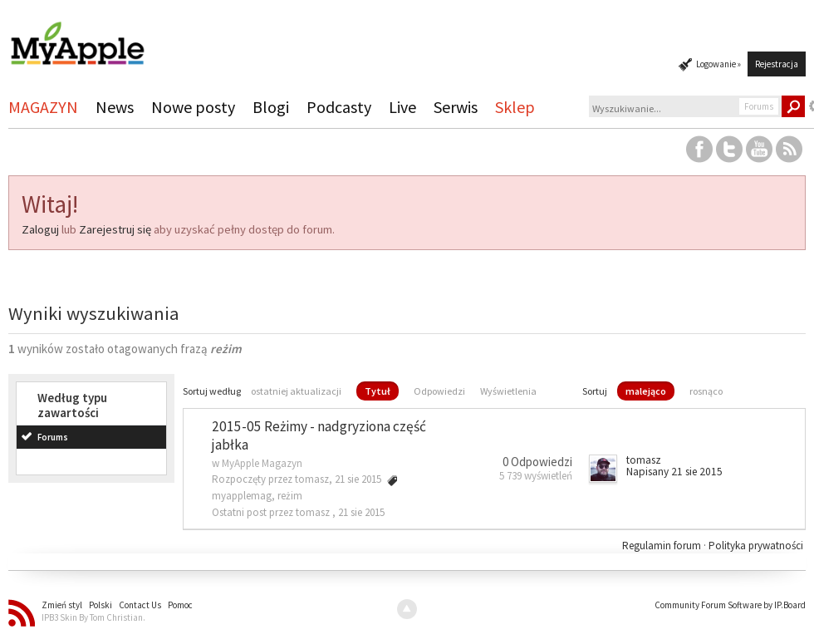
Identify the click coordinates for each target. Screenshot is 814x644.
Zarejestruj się (115, 229)
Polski (101, 605)
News (115, 107)
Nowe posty (193, 107)
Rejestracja (777, 64)
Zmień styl (62, 605)
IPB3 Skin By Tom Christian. (93, 617)
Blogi (271, 107)
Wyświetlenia (508, 391)
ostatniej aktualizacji (296, 391)
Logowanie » (718, 64)
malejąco (646, 391)
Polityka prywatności (756, 546)
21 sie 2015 (361, 512)
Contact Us (140, 605)
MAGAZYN (43, 107)
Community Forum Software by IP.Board (730, 605)
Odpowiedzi (439, 391)
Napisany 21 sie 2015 (674, 472)
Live (402, 107)
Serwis (456, 107)
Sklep (515, 107)
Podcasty (339, 107)
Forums (53, 437)
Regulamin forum (663, 546)
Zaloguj (40, 229)
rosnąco (706, 391)
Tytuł (378, 391)
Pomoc (180, 605)
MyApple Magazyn (262, 463)
